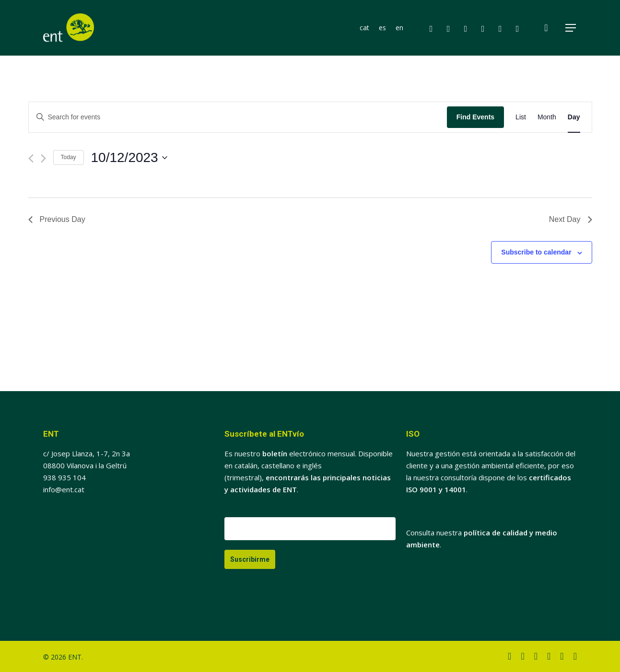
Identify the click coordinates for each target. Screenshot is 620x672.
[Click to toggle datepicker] (129, 158)
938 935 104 (64, 477)
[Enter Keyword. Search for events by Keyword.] (238, 117)
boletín (275, 453)
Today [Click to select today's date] (69, 157)
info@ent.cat (64, 489)
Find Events (475, 117)
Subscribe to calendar (536, 252)
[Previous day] (31, 158)
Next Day (571, 219)
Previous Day (57, 219)
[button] (571, 28)
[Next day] (43, 158)
